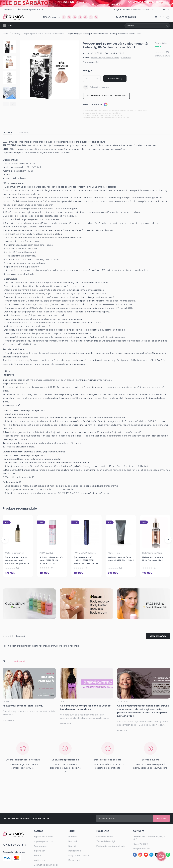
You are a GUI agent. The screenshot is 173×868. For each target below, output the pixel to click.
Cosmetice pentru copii (46, 865)
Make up (38, 855)
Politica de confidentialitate (111, 846)
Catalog (16, 34)
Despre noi (74, 860)
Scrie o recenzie (163, 55)
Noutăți (72, 846)
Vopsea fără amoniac (54, 34)
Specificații (24, 132)
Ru (169, 10)
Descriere (7, 132)
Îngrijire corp (40, 860)
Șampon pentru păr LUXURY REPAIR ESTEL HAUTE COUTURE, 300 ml (86, 560)
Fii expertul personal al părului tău (23, 706)
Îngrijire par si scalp (43, 837)
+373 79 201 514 (141, 844)
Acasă (6, 34)
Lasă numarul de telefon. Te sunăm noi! (106, 96)
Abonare (162, 818)
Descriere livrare (105, 837)
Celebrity (126, 58)
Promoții (73, 837)
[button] (6, 104)
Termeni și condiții (106, 841)
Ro (164, 9)
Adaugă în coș (115, 78)
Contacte (138, 831)
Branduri (73, 841)
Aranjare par (40, 846)
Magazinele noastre (79, 855)
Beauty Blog (75, 851)
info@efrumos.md (141, 849)
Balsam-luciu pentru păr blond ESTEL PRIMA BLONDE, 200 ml (51, 560)
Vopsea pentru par (32, 34)
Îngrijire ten (40, 851)
